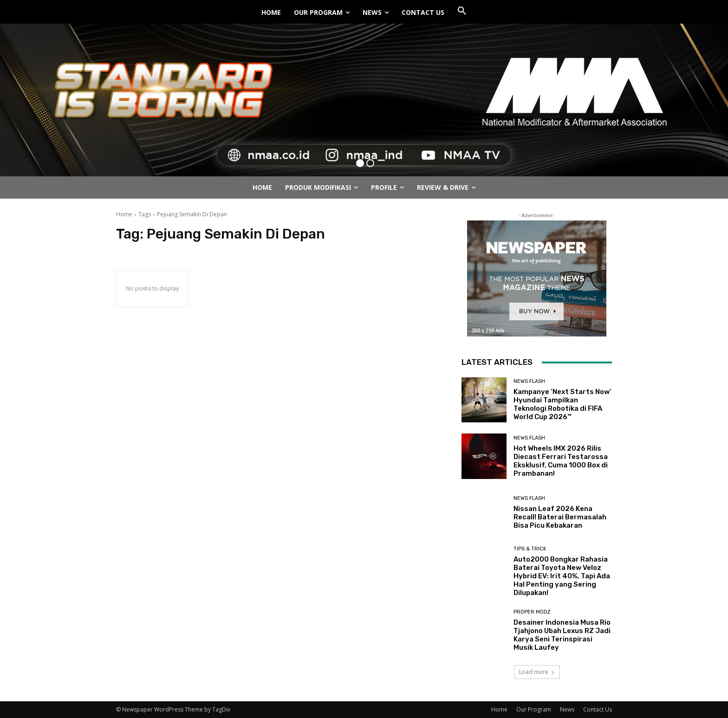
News (567, 709)
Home (124, 214)
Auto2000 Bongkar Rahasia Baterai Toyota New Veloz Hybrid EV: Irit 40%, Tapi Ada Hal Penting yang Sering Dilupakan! (562, 576)
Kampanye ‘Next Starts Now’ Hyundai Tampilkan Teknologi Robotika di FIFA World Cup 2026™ (562, 404)
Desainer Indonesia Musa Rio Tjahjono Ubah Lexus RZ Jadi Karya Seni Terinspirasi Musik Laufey (562, 635)
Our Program (534, 709)
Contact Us (598, 709)
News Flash (529, 381)
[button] (462, 11)
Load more (537, 672)
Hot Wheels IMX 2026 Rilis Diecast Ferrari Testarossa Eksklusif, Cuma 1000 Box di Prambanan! (561, 461)
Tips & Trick (530, 549)
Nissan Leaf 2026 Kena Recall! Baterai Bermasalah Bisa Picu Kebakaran (560, 517)
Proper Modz (532, 612)
